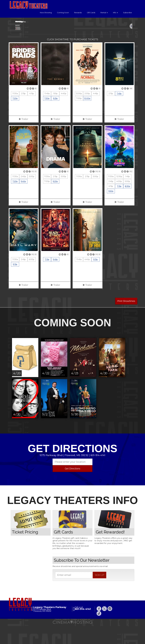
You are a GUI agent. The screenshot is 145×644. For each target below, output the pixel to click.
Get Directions (72, 489)
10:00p (87, 119)
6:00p (32, 280)
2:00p (87, 114)
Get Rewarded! (110, 552)
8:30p (127, 207)
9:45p (55, 280)
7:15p (119, 207)
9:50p (111, 212)
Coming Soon (63, 13)
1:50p (55, 114)
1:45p (127, 197)
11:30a (15, 114)
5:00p (32, 197)
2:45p (111, 202)
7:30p (47, 119)
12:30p (119, 197)
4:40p (64, 114)
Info (115, 13)
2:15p (23, 114)
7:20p (15, 119)
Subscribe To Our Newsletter (82, 580)
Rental (104, 13)
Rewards (78, 13)
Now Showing (46, 13)
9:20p (55, 202)
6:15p (111, 207)
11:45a (47, 114)
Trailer (24, 139)
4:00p (119, 202)
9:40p (23, 202)
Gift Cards (91, 13)
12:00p (79, 114)
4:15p (32, 114)
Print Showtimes (126, 321)
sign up (99, 595)
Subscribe (127, 13)
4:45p (96, 114)
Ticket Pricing (25, 552)
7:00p (79, 119)
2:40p (23, 197)
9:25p (55, 119)
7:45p (119, 114)
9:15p (15, 285)
